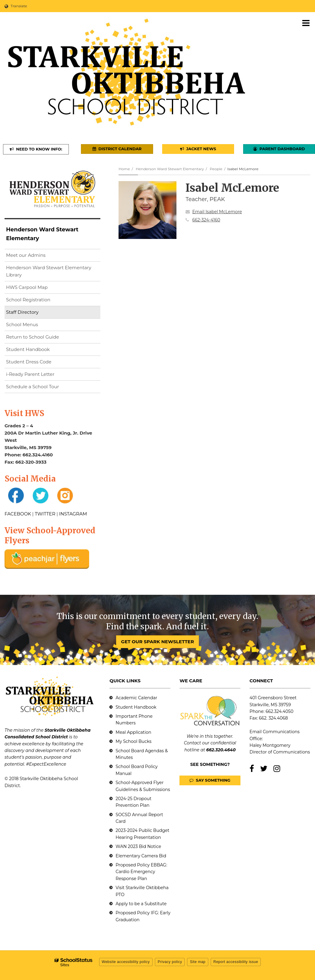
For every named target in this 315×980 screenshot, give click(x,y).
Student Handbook (28, 349)
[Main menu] (306, 23)
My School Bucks (133, 741)
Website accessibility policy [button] (126, 962)
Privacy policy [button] (170, 962)
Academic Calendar (136, 698)
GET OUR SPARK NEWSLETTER (157, 642)
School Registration (28, 300)
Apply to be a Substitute (141, 904)
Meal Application (133, 732)
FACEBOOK (18, 514)
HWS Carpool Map (37, 288)
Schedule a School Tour (33, 387)
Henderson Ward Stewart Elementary (170, 169)
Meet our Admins (26, 255)
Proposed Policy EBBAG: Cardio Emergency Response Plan (141, 872)
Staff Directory (22, 312)
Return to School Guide (33, 337)
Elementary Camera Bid (141, 856)
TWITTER (45, 514)
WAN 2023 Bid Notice (138, 846)
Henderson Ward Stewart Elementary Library (49, 273)
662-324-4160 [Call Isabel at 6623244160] (206, 220)
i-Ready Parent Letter (30, 374)
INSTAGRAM (73, 514)
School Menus (22, 324)
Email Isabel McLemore (217, 212)
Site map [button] (198, 962)
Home (124, 169)
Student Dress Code (29, 362)
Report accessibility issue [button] (236, 962)
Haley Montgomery (270, 745)
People (216, 169)
